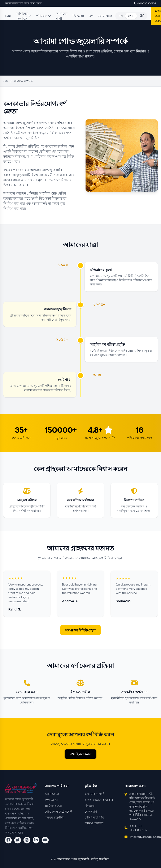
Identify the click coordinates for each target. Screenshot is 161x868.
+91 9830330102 (145, 3)
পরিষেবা (43, 16)
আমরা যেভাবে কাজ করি (99, 800)
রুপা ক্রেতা (51, 800)
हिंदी (142, 16)
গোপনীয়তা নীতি (95, 817)
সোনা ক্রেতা (52, 794)
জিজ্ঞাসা (78, 16)
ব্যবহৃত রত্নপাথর (55, 817)
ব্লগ (91, 16)
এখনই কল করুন (80, 754)
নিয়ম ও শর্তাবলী (94, 823)
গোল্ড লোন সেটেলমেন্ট (58, 812)
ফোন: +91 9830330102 (139, 828)
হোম (8, 16)
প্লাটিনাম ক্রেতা (53, 806)
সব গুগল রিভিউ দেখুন (80, 630)
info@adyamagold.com (145, 837)
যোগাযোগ (105, 16)
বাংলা (131, 16)
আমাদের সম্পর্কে (23, 16)
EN (121, 16)
